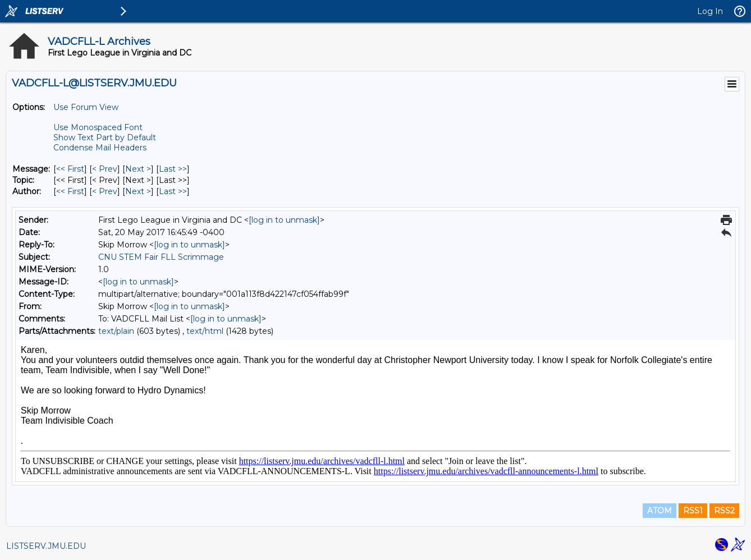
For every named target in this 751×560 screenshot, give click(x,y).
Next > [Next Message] (138, 169)
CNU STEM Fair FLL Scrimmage (161, 257)
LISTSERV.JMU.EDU (46, 546)
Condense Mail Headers (100, 148)
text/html (205, 331)
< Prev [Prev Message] (105, 169)
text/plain (116, 331)
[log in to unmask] (284, 220)
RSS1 (693, 511)
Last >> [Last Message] (173, 169)
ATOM (660, 511)
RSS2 (724, 511)
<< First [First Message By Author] (70, 191)
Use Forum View (86, 107)
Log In (710, 11)
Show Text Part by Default (105, 137)
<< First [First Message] (70, 169)
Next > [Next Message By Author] (138, 191)
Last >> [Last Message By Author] (173, 191)
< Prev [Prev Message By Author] (105, 191)
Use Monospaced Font (98, 127)
